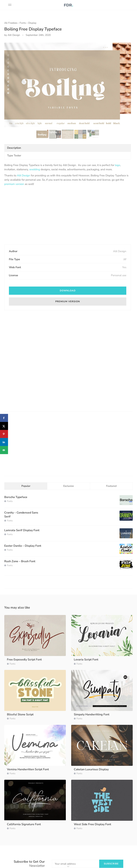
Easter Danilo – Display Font (23, 546)
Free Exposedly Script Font (24, 660)
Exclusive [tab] (69, 486)
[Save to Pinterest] (4, 434)
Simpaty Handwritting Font (92, 714)
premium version (14, 184)
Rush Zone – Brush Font (20, 561)
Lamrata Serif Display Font (22, 530)
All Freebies (11, 23)
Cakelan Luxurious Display (91, 769)
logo (117, 165)
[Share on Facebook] (4, 418)
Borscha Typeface (16, 497)
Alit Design (24, 175)
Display (32, 23)
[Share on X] (4, 426)
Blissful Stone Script (20, 714)
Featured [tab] (111, 486)
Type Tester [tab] (14, 155)
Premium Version (68, 302)
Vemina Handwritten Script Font (28, 769)
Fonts (23, 23)
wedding (35, 169)
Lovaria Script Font (86, 660)
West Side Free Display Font (92, 824)
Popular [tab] (26, 486)
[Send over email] (4, 450)
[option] (68, 85)
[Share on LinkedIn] (4, 442)
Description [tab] (14, 148)
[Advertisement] (68, 216)
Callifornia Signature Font (24, 824)
